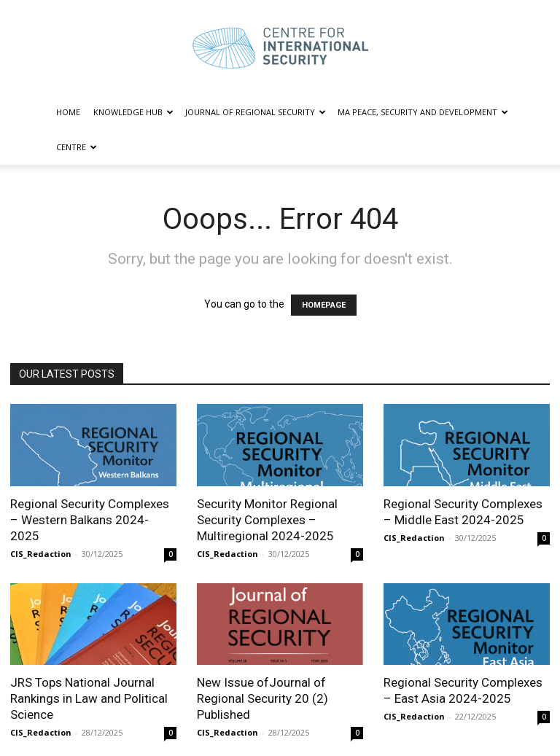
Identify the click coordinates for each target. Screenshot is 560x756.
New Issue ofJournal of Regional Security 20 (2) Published (262, 698)
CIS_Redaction (41, 554)
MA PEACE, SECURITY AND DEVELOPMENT (423, 112)
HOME (68, 112)
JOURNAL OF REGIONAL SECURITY (256, 112)
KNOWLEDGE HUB (133, 112)
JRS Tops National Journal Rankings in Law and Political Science (89, 698)
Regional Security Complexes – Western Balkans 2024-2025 (90, 520)
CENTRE (77, 147)
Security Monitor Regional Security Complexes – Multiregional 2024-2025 (267, 520)
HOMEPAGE (324, 305)
